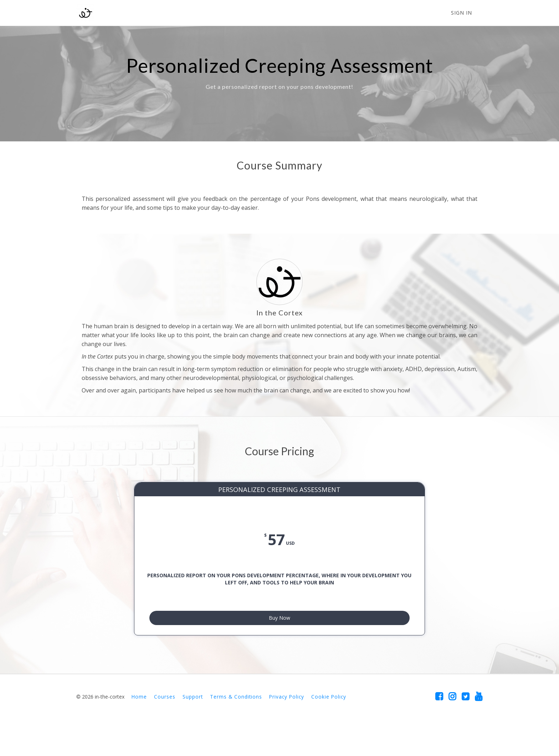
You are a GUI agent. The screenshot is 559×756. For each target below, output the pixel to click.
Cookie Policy (329, 729)
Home (139, 729)
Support (193, 729)
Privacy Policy (287, 729)
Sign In (461, 13)
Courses (165, 729)
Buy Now (279, 647)
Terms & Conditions (236, 729)
